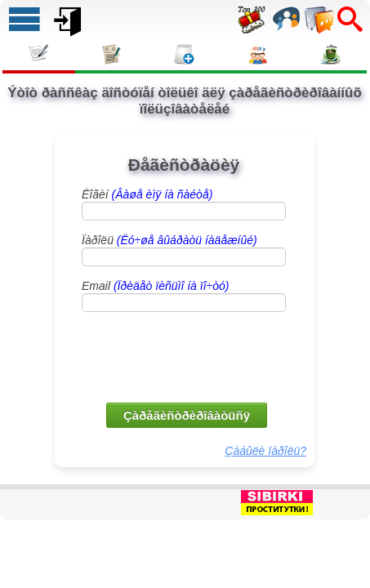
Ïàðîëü (169, 240)
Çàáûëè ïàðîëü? (265, 451)
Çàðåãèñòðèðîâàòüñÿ (187, 415)
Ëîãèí (147, 194)
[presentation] (185, 356)
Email (155, 286)
